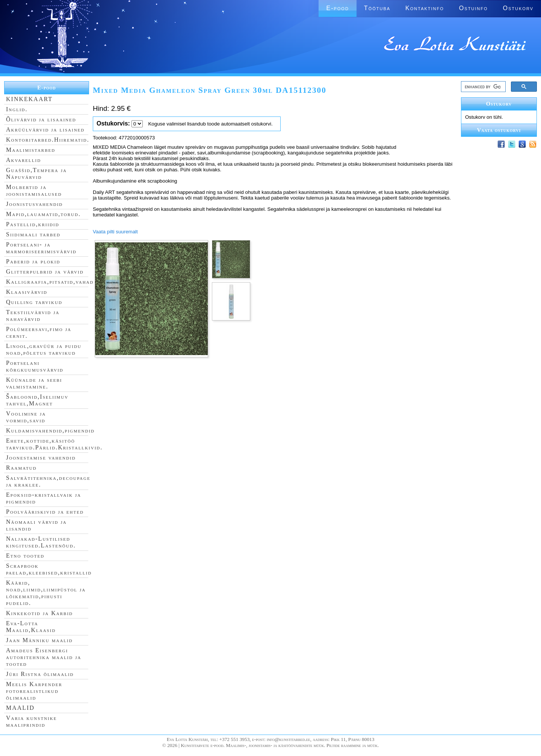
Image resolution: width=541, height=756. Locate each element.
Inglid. (17, 109)
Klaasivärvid (27, 292)
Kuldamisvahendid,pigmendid (50, 430)
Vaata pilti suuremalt (115, 232)
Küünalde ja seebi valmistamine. (34, 383)
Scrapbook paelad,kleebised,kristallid (49, 569)
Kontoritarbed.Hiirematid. (48, 140)
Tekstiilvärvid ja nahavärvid (33, 315)
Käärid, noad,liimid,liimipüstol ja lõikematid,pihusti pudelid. (46, 593)
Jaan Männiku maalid (39, 640)
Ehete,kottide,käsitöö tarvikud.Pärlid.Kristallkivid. (54, 444)
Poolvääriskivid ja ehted (45, 512)
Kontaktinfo (425, 8)
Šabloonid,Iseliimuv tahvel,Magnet (37, 400)
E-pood (337, 8)
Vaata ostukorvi (499, 130)
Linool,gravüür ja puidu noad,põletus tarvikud (44, 349)
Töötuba (377, 8)
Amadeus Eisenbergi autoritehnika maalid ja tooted (44, 657)
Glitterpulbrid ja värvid (45, 271)
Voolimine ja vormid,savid (26, 417)
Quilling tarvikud (34, 302)
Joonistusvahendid (34, 204)
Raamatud (21, 468)
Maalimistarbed (31, 150)
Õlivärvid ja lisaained (41, 119)
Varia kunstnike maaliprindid (31, 721)
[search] (483, 87)
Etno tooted (25, 556)
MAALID (20, 708)
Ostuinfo (474, 8)
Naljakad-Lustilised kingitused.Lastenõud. (41, 542)
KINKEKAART (29, 99)
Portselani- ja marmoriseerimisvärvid (41, 248)
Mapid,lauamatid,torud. (43, 214)
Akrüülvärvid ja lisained (45, 129)
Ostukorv (518, 8)
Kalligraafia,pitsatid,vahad (50, 282)
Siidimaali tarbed (33, 234)
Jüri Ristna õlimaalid (40, 674)
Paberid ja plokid (33, 261)
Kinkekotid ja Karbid (39, 613)
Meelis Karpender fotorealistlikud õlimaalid (34, 691)
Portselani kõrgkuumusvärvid (35, 366)
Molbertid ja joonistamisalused (34, 190)
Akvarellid (23, 160)
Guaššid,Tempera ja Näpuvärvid (36, 173)
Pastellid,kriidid (33, 224)
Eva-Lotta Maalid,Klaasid (31, 627)
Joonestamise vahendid (41, 457)
